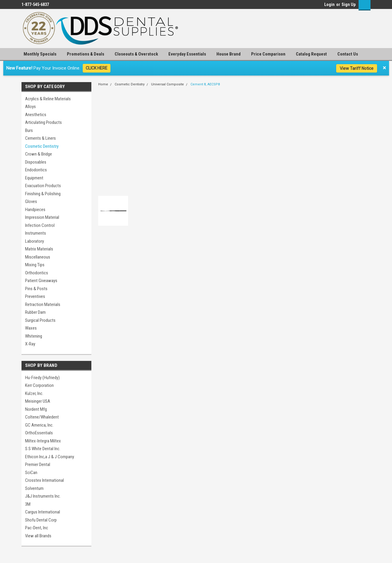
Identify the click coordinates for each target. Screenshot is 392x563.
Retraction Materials (43, 304)
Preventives (35, 296)
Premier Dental (38, 464)
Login (329, 4)
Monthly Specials (40, 54)
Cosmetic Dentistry (42, 146)
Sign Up (349, 4)
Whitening (34, 336)
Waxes (31, 328)
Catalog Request (311, 54)
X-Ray (30, 344)
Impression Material (42, 217)
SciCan (31, 473)
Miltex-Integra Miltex (43, 441)
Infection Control (40, 225)
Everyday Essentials (187, 54)
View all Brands (38, 536)
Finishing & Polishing (43, 194)
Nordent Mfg (36, 409)
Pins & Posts (36, 289)
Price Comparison (268, 54)
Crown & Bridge (39, 154)
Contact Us (348, 54)
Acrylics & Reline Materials (48, 99)
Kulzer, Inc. (34, 393)
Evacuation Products (43, 186)
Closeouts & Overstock (136, 54)
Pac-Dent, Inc (37, 528)
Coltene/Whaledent (42, 417)
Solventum (34, 488)
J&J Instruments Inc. (43, 496)
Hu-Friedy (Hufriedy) (42, 378)
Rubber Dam (35, 312)
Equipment (34, 178)
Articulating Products (43, 122)
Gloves (31, 201)
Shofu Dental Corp (41, 520)
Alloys (30, 107)
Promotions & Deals (86, 54)
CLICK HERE (97, 68)
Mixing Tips (35, 265)
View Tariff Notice (357, 68)
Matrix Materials (39, 249)
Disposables (36, 162)
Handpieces (35, 210)
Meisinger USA (38, 401)
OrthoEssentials (39, 433)
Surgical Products (40, 320)
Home (103, 84)
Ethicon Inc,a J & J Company (50, 457)
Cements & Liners (40, 138)
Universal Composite (167, 84)
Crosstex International (44, 480)
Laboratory (34, 241)
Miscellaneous (38, 257)
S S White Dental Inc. (43, 449)
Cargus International (43, 512)
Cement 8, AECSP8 (205, 84)
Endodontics (36, 170)
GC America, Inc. (39, 425)
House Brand (229, 54)
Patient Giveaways (41, 281)
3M (28, 504)
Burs (29, 130)
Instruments (36, 233)
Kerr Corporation (39, 385)
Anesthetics (36, 115)
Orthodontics (37, 273)
